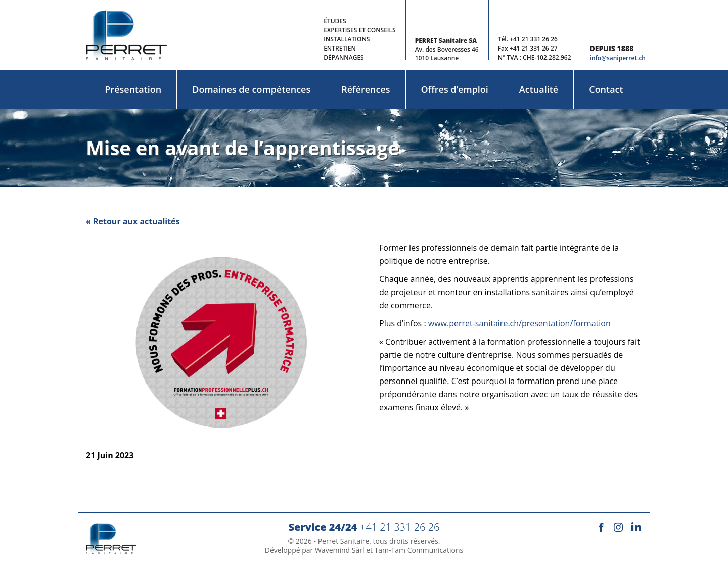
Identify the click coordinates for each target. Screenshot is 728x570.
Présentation (133, 89)
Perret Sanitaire (344, 541)
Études (335, 21)
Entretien (340, 48)
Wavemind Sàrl (340, 550)
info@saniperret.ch (618, 58)
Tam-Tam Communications (419, 550)
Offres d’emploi (455, 89)
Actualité (539, 89)
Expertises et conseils (359, 30)
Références (366, 89)
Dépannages (344, 57)
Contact (606, 89)
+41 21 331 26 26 (534, 39)
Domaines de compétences (251, 89)
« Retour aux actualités (133, 221)
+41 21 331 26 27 (534, 48)
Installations (347, 39)
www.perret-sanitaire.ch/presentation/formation (519, 323)
